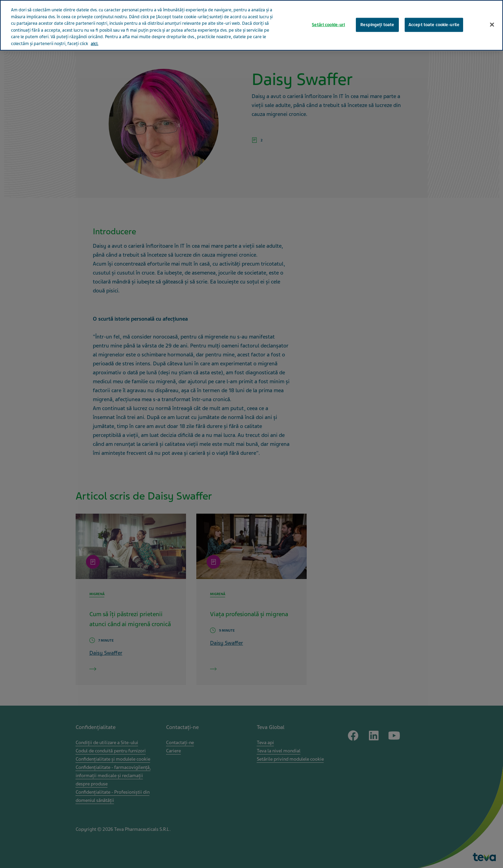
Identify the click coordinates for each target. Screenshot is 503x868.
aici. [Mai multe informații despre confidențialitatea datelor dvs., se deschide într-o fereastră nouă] (95, 30)
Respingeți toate (377, 11)
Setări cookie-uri (328, 11)
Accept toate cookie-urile (434, 11)
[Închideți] (492, 11)
